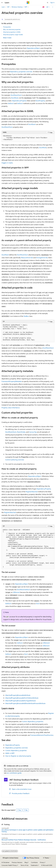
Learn (3, 7)
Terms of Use (24, 865)
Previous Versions (17, 862)
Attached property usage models (13, 35)
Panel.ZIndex (21, 432)
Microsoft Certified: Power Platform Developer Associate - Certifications (24, 840)
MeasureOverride (27, 258)
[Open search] (48, 3)
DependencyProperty (19, 101)
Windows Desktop (17, 7)
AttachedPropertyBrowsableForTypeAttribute (20, 701)
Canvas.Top (33, 432)
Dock (38, 603)
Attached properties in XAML (12, 32)
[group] (28, 548)
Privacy (42, 862)
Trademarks (34, 865)
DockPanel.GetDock (24, 589)
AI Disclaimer (5, 862)
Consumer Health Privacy (9, 865)
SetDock (20, 103)
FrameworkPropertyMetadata (12, 381)
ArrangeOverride (42, 258)
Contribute (34, 862)
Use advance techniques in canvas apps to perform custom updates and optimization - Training (28, 831)
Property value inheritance (11, 408)
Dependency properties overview (21, 72)
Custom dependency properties (33, 721)
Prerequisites (7, 27)
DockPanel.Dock (16, 95)
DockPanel (15, 98)
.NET (8, 7)
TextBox (26, 316)
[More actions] (53, 7)
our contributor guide (14, 773)
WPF (26, 7)
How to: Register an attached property (18, 756)
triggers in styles (7, 163)
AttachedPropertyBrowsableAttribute (18, 695)
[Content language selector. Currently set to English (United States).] (11, 858)
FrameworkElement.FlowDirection (42, 735)
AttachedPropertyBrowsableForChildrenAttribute (22, 698)
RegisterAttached (32, 492)
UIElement (16, 592)
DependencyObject (33, 48)
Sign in (52, 2)
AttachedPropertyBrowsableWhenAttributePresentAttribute (25, 703)
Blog (26, 862)
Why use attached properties (12, 29)
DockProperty (40, 101)
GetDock (11, 103)
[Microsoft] (28, 3)
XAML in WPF (10, 753)
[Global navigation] (2, 3)
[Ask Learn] (43, 7)
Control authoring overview (15, 460)
